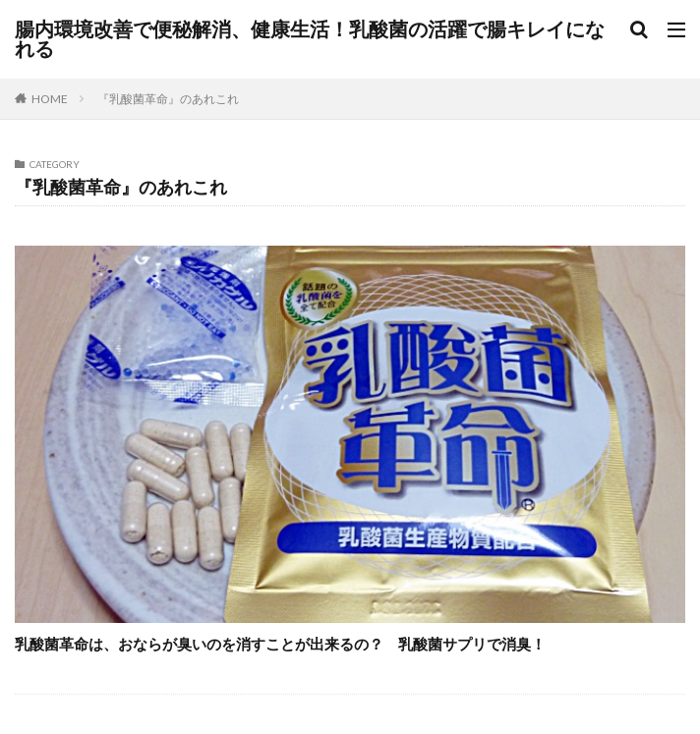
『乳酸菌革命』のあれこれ (168, 99)
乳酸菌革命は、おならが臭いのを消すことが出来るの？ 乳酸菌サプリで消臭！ (288, 644)
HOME (50, 99)
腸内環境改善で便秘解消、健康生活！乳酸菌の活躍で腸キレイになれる (310, 39)
